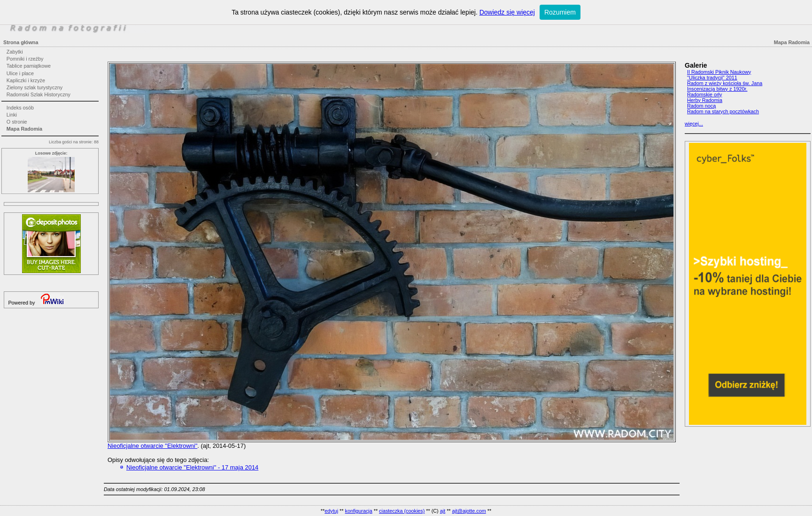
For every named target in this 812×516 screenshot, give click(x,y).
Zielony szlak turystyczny (35, 87)
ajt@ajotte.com (469, 511)
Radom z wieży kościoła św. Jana (725, 83)
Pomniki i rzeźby (25, 59)
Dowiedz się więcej (507, 12)
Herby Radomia (705, 100)
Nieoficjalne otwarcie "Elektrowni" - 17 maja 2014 (192, 467)
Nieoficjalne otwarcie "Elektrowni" (152, 446)
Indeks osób (20, 108)
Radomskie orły (704, 94)
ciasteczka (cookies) (402, 511)
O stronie (17, 122)
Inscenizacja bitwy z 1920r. (717, 89)
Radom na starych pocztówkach (723, 111)
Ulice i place (20, 73)
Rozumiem (560, 12)
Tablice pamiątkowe (29, 66)
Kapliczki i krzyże (26, 80)
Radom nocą (701, 106)
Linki (12, 115)
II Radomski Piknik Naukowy (719, 72)
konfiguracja (358, 511)
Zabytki (15, 52)
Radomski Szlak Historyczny (39, 94)
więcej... (694, 124)
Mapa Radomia (24, 129)
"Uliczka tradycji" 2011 (712, 78)
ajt (443, 511)
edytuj (331, 511)
